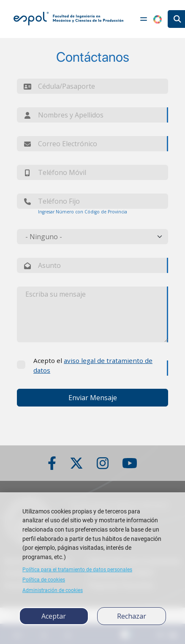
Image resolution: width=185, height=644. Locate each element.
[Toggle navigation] (144, 19)
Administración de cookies (53, 590)
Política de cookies (44, 580)
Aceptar (54, 616)
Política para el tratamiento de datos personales (77, 570)
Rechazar (132, 616)
